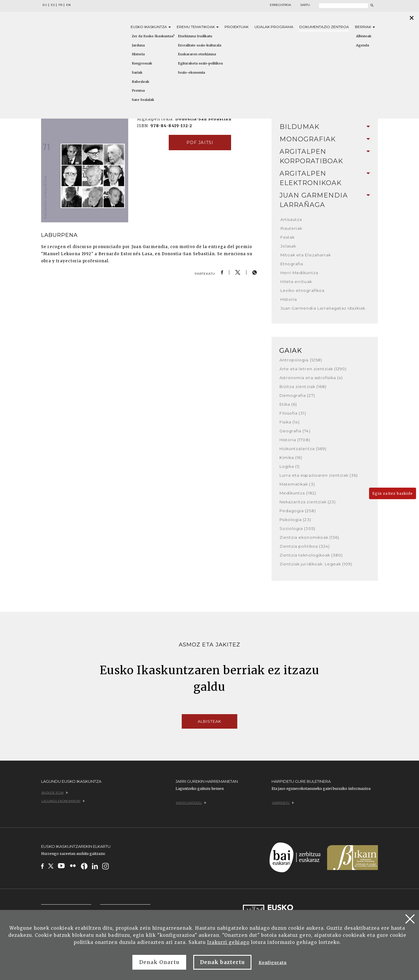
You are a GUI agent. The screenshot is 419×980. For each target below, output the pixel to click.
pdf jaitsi (200, 143)
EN (68, 5)
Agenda (363, 45)
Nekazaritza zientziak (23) (308, 502)
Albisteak (364, 36)
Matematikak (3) (297, 484)
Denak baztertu (222, 962)
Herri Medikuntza (299, 273)
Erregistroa (280, 5)
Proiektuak (237, 27)
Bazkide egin (55, 793)
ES (53, 5)
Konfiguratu (273, 963)
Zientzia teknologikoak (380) (311, 555)
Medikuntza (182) (298, 493)
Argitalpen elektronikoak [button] (325, 178)
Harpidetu (283, 803)
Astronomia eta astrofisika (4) (311, 378)
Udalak (274, 27)
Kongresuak (142, 63)
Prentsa (138, 90)
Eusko (151, 27)
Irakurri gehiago (228, 942)
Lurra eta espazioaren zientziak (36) (319, 475)
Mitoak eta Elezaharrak (306, 255)
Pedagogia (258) (298, 511)
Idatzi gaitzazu (191, 803)
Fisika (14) (290, 422)
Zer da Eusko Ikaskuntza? (153, 36)
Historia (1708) (295, 440)
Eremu (198, 27)
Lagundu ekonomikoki (63, 801)
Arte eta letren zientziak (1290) (313, 369)
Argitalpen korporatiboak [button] (325, 156)
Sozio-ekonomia (191, 72)
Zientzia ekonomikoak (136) (309, 537)
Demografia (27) (297, 395)
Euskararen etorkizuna (197, 54)
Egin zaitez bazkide (393, 493)
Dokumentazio (324, 27)
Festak (288, 237)
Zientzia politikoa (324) (305, 546)
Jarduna (138, 45)
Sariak (137, 72)
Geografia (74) (295, 431)
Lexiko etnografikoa (302, 290)
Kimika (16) (291, 457)
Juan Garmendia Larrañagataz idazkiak (323, 308)
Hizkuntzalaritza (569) (303, 449)
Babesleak (141, 82)
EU (45, 5)
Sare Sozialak (143, 100)
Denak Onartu (159, 962)
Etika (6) (288, 404)
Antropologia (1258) (301, 360)
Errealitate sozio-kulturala (200, 45)
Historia (138, 54)
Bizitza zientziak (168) (303, 386)
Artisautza (291, 219)
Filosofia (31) (293, 413)
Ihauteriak (291, 228)
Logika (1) (290, 466)
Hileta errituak (296, 282)
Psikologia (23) (295, 520)
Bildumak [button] (325, 127)
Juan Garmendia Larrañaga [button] (325, 200)
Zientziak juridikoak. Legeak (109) (316, 564)
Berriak (365, 27)
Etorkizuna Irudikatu (195, 36)
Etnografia (292, 264)
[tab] (325, 127)
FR (60, 5)
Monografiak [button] (325, 139)
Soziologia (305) (297, 528)
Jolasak (288, 246)
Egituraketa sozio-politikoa (200, 63)
